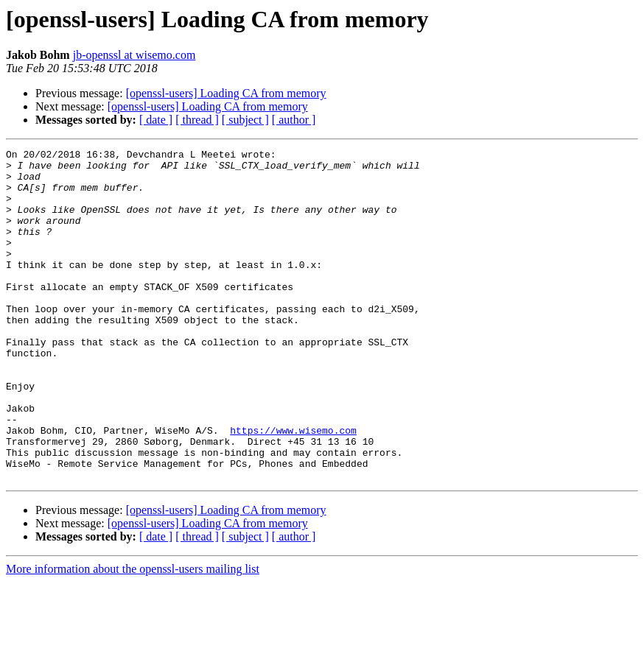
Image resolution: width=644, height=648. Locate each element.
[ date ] (156, 120)
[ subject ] (245, 120)
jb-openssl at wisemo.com (134, 55)
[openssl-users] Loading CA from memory (226, 93)
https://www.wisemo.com (293, 487)
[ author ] (294, 120)
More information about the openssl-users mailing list (133, 635)
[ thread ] (197, 120)
